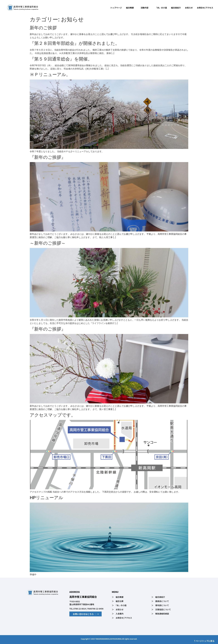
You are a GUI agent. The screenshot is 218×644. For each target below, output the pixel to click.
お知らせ (189, 8)
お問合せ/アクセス (205, 8)
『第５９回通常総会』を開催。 (61, 59)
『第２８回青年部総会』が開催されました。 (75, 43)
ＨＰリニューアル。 (50, 75)
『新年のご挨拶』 (48, 157)
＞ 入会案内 (118, 614)
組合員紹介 (176, 8)
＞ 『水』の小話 (119, 605)
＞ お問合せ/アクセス (122, 618)
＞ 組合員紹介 (158, 597)
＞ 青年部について (160, 605)
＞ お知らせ (118, 609)
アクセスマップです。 (53, 415)
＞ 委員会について (160, 601)
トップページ (116, 8)
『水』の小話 (161, 8)
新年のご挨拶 (43, 28)
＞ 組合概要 (118, 597)
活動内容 (146, 8)
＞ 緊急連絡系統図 (160, 614)
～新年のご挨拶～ (48, 243)
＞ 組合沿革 (118, 601)
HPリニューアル (46, 498)
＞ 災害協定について (161, 609)
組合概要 (131, 8)
